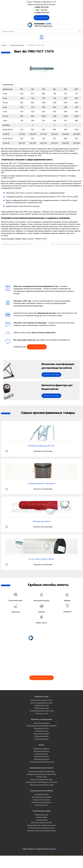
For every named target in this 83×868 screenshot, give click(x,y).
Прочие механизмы (41, 751)
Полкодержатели (41, 832)
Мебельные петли (42, 817)
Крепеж (42, 757)
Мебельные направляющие (41, 815)
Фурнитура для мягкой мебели (41, 803)
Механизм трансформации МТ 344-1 (41, 458)
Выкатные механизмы (41, 735)
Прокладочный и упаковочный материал (41, 843)
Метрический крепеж (41, 764)
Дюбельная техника (41, 769)
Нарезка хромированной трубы (41, 792)
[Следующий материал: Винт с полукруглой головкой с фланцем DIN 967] (67, 244)
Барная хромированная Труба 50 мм (42, 784)
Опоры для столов (42, 726)
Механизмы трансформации (41, 732)
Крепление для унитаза (41, 534)
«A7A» (58, 861)
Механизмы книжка (41, 749)
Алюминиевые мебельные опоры (42, 723)
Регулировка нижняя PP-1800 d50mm (41, 496)
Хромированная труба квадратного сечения (41, 794)
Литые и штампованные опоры (41, 715)
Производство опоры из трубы (42, 713)
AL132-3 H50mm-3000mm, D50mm (41, 571)
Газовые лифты (42, 830)
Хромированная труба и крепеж (42, 780)
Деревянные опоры (42, 718)
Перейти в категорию (51, 381)
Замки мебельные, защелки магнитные (41, 838)
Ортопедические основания (42, 809)
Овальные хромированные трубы (42, 797)
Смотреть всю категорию (43, 463)
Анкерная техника (41, 766)
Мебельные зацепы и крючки (41, 835)
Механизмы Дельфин (41, 746)
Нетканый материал (41, 807)
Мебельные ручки (42, 827)
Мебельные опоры (42, 709)
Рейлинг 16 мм (42, 789)
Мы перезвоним (41, 18)
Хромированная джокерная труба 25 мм (41, 786)
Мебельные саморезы (42, 761)
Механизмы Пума (42, 743)
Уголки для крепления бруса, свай (42, 774)
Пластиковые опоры (42, 720)
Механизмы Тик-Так (41, 741)
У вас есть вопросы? (37, 347)
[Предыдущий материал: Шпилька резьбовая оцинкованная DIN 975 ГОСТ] (17, 244)
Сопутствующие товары (41, 823)
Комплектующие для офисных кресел (41, 840)
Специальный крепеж (42, 772)
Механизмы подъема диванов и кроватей (42, 738)
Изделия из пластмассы (41, 812)
